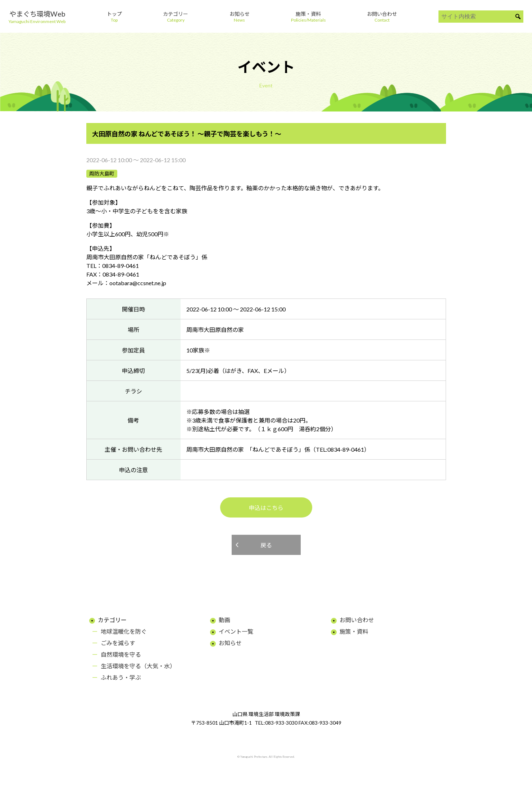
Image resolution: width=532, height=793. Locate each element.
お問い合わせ (357, 620)
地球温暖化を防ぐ (124, 631)
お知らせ (230, 643)
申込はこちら (266, 508)
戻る (266, 545)
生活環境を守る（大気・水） (138, 666)
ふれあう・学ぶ (121, 677)
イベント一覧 (236, 631)
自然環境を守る (121, 654)
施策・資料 (354, 631)
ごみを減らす (118, 643)
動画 (224, 620)
